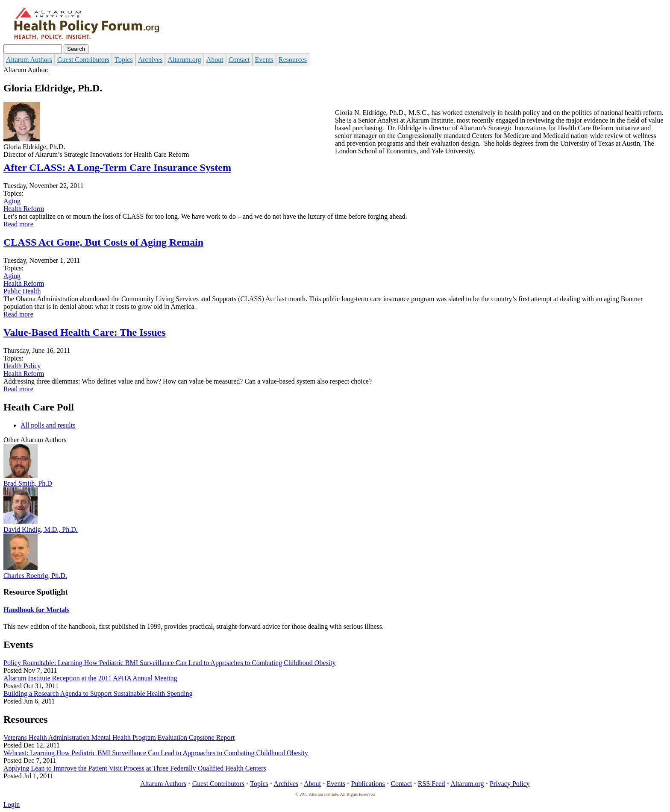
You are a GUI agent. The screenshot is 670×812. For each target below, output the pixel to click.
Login (12, 805)
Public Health (22, 291)
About (215, 60)
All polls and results (48, 425)
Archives (150, 60)
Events (264, 60)
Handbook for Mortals (36, 610)
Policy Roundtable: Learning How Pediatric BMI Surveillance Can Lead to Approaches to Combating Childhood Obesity (170, 663)
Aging (12, 201)
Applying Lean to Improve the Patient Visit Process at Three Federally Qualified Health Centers (135, 768)
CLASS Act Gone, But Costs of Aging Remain (103, 242)
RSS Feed (432, 784)
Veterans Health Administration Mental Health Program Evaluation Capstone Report (119, 737)
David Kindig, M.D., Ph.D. (41, 529)
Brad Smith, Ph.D (28, 483)
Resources (293, 60)
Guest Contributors (83, 60)
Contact (239, 60)
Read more (18, 224)
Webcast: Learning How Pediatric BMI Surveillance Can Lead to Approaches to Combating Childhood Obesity (156, 753)
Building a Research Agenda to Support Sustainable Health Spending (98, 693)
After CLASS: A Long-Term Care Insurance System (117, 167)
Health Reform (24, 209)
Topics (123, 60)
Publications (368, 784)
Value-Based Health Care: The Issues (85, 332)
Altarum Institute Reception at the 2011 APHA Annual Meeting (90, 678)
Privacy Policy (510, 784)
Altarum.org (184, 60)
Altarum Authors (29, 60)
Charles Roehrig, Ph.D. (35, 576)
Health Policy (22, 366)
